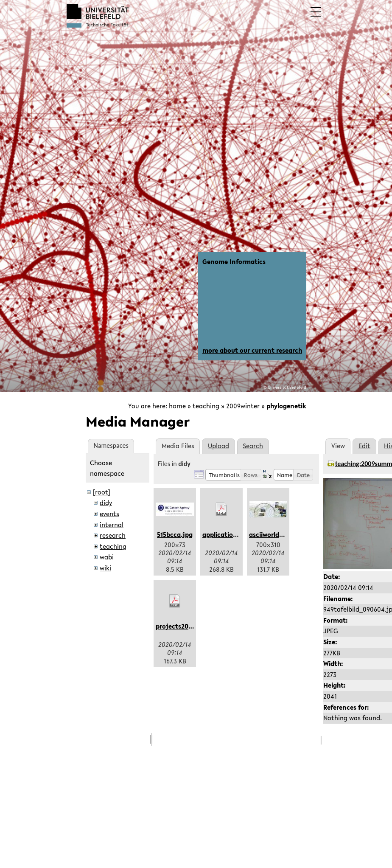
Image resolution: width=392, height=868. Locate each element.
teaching (206, 406)
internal (112, 525)
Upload (218, 446)
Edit (364, 446)
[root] (102, 492)
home (177, 406)
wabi (107, 557)
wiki (105, 568)
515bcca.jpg (175, 534)
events (109, 514)
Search (253, 446)
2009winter (243, 406)
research (113, 535)
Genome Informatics (234, 261)
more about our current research (252, 350)
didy (106, 503)
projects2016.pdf (181, 626)
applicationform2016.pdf (240, 534)
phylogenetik (286, 406)
